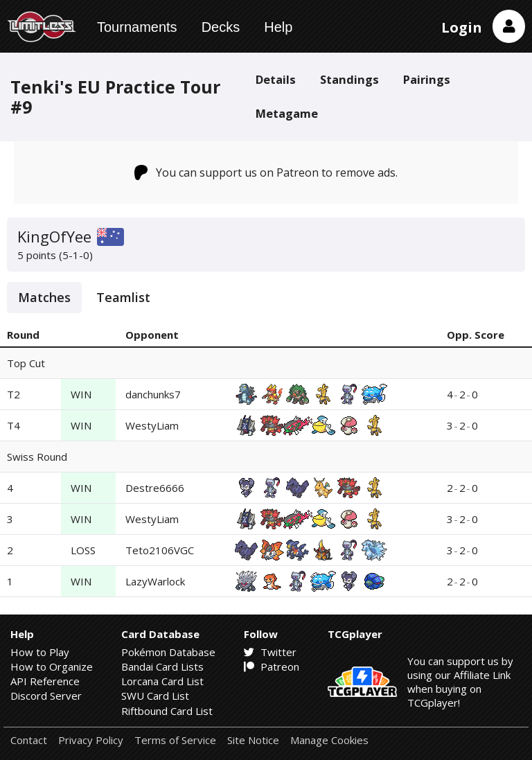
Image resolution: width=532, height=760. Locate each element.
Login (462, 27)
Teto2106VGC (160, 550)
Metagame (287, 113)
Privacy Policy (91, 740)
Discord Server (46, 696)
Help (278, 27)
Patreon (272, 666)
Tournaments (137, 27)
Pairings (427, 79)
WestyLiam (152, 425)
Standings (349, 79)
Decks (221, 27)
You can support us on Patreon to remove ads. (266, 173)
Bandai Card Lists (162, 666)
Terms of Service (175, 740)
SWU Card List (155, 696)
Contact (29, 740)
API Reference (45, 681)
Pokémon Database (168, 652)
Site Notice (253, 740)
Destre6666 (155, 488)
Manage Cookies (329, 740)
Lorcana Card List (162, 681)
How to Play (40, 652)
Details (276, 79)
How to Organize (52, 666)
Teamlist (123, 297)
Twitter (270, 652)
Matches (44, 297)
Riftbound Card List (167, 711)
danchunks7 (153, 394)
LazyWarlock (155, 581)
